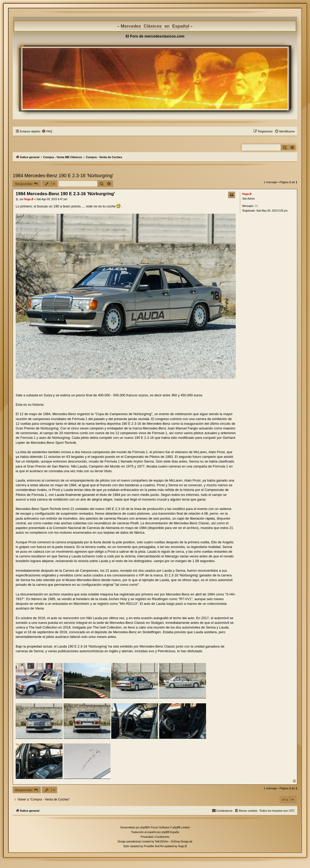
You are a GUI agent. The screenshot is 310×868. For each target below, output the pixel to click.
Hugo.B (247, 194)
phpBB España (170, 832)
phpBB (144, 827)
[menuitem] (47, 131)
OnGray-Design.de (181, 842)
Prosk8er (149, 846)
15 (256, 206)
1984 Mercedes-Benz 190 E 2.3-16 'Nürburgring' (63, 176)
